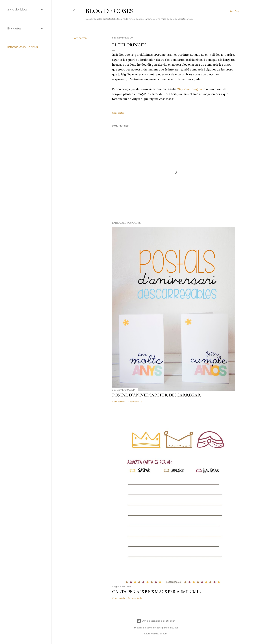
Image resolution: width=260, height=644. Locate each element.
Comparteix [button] (80, 38)
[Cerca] (234, 11)
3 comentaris (135, 598)
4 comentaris (135, 402)
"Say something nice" (192, 89)
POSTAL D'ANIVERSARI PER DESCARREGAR (156, 395)
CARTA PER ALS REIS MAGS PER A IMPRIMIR (157, 592)
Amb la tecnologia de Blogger (156, 621)
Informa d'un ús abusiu (24, 47)
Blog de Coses (109, 11)
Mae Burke (172, 628)
